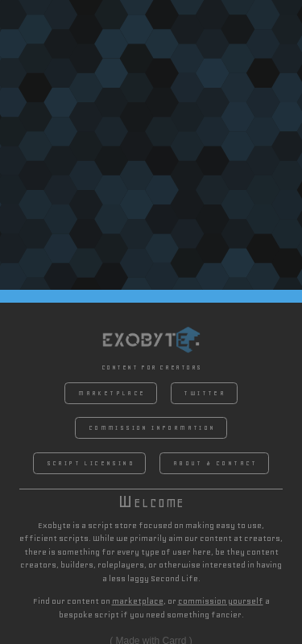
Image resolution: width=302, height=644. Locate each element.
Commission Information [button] (152, 428)
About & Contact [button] (215, 463)
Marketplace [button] (112, 393)
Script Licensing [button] (91, 463)
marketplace (138, 601)
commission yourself (221, 601)
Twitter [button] (205, 393)
